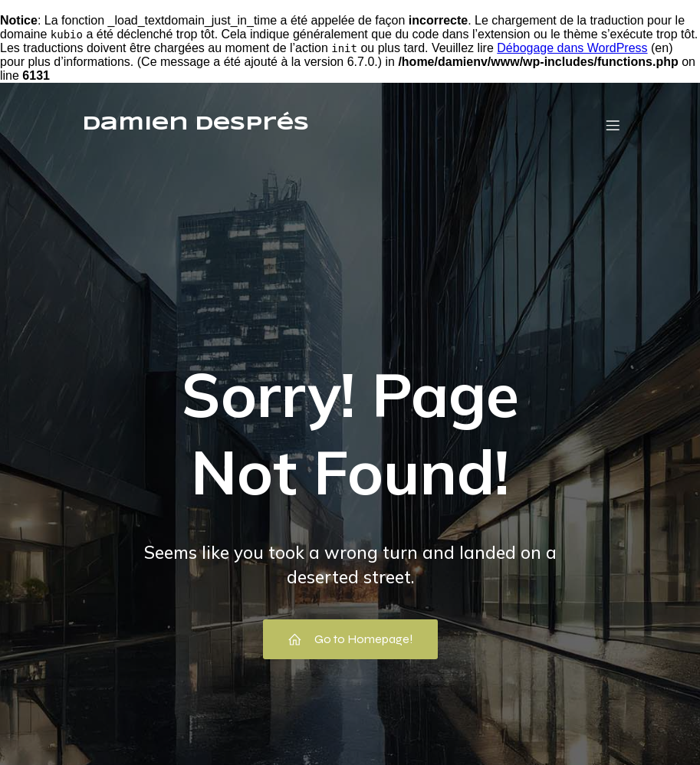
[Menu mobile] (613, 125)
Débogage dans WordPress (572, 48)
